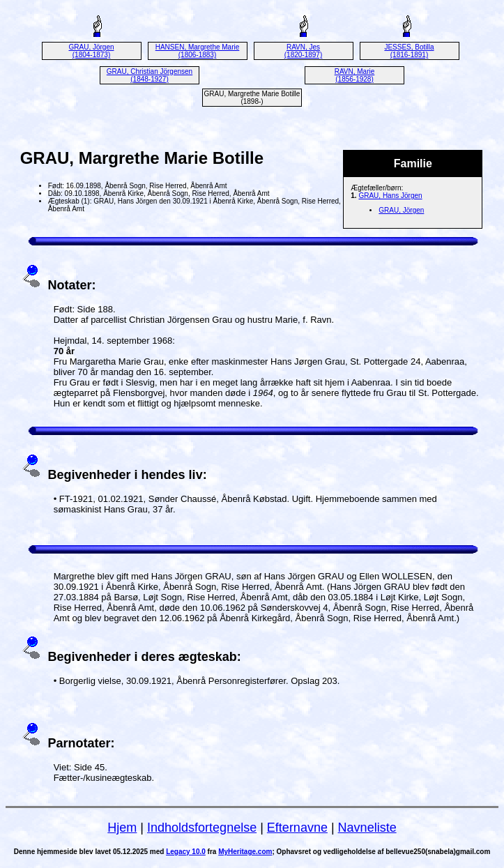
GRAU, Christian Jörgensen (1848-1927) (150, 75)
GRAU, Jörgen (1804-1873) (91, 51)
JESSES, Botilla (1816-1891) (409, 51)
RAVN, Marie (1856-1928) (355, 75)
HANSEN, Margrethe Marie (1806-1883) (198, 51)
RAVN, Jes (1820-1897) (303, 51)
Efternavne (297, 828)
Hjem (122, 828)
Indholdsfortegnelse (202, 828)
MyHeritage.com (245, 852)
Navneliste (367, 828)
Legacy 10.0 (186, 852)
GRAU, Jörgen (401, 210)
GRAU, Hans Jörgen (390, 196)
